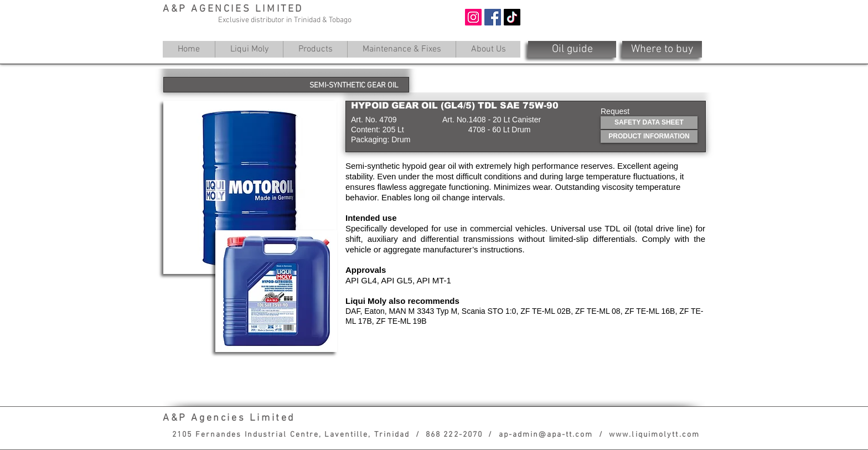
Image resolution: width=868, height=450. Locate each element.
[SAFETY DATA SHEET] (649, 123)
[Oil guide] (572, 49)
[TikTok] (512, 17)
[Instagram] (473, 17)
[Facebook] (493, 17)
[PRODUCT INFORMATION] (649, 136)
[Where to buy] (662, 49)
